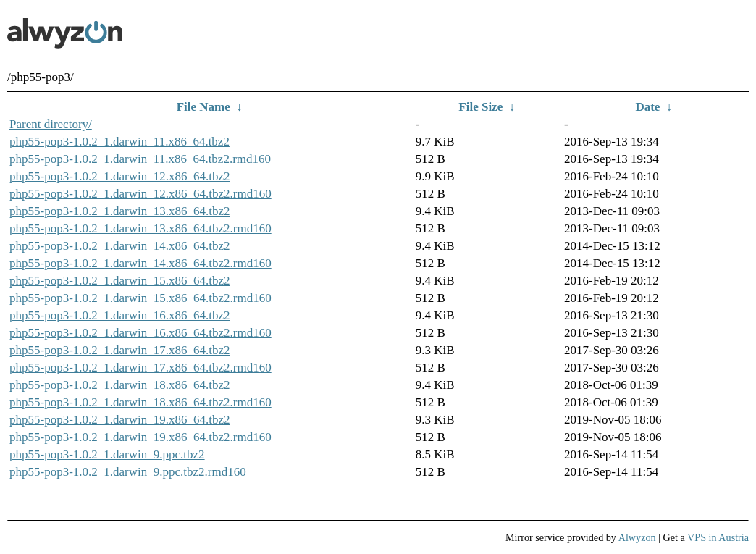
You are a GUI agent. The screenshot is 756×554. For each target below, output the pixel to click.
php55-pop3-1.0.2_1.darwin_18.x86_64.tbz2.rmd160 (140, 402)
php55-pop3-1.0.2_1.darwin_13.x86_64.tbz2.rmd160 (140, 228)
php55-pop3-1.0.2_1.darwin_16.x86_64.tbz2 (120, 315)
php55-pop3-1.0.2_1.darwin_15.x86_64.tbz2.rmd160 (140, 298)
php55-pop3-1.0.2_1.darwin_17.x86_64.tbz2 (120, 350)
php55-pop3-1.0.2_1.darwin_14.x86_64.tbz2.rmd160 (140, 263)
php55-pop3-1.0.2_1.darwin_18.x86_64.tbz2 (120, 385)
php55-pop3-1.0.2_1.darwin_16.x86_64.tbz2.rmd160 (140, 333)
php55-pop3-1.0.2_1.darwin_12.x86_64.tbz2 (120, 176)
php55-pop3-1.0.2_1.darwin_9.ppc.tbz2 (107, 454)
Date (647, 107)
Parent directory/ (51, 124)
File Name (203, 107)
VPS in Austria (718, 537)
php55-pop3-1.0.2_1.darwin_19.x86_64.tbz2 (120, 420)
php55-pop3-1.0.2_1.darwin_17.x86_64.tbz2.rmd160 (140, 368)
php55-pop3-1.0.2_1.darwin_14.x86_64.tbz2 (120, 246)
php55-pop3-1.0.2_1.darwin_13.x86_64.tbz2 (120, 211)
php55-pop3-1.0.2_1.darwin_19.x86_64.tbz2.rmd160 (140, 437)
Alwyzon (637, 537)
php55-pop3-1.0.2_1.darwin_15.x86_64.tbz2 (120, 281)
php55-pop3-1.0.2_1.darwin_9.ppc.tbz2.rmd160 (128, 472)
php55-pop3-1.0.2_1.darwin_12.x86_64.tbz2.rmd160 (140, 194)
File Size (480, 107)
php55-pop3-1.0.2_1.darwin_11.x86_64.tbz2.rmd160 (140, 159)
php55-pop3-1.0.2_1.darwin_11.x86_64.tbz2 (119, 142)
